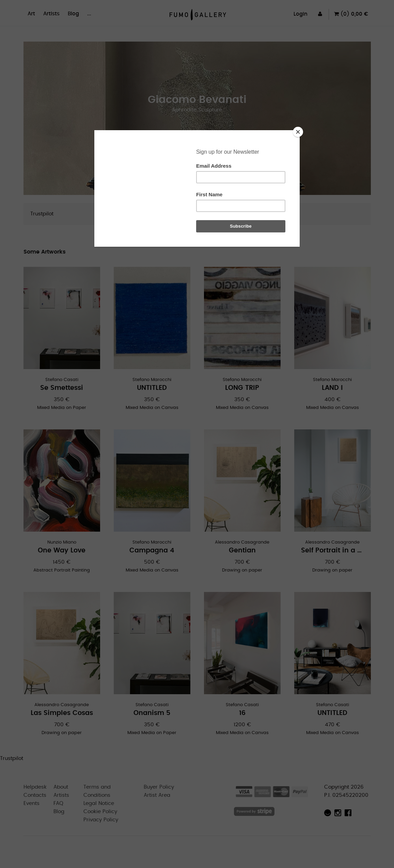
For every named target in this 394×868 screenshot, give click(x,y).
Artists (51, 14)
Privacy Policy (101, 820)
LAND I (332, 388)
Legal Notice (99, 803)
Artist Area (157, 795)
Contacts (35, 795)
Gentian (242, 551)
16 (242, 713)
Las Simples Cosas (62, 713)
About (61, 787)
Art (31, 14)
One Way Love (62, 551)
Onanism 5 (152, 713)
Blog (73, 14)
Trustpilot (42, 214)
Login (301, 14)
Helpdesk (35, 787)
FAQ (58, 803)
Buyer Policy (159, 787)
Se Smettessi (62, 388)
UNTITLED (152, 388)
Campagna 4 (152, 551)
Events (31, 803)
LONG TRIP (242, 388)
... (89, 14)
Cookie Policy (100, 812)
